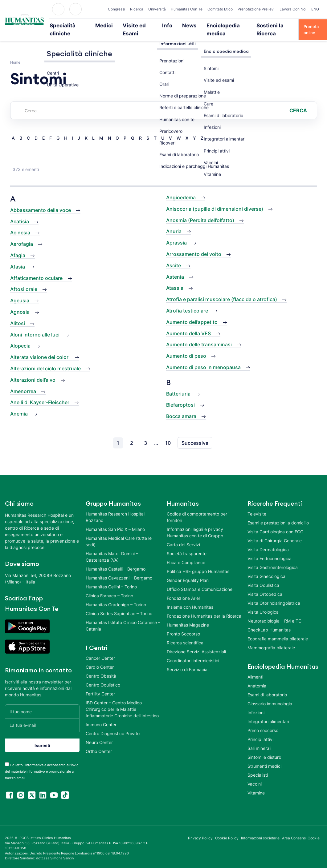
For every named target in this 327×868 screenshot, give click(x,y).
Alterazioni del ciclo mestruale (45, 360)
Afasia (18, 258)
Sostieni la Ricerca (268, 25)
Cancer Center (100, 649)
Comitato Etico (220, 9)
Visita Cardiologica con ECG (275, 523)
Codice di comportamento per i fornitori (198, 508)
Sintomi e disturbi (265, 749)
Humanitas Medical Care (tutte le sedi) (119, 533)
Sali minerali (259, 740)
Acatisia (20, 213)
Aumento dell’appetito (192, 313)
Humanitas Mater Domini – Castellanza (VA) (112, 548)
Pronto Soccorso (183, 625)
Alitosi (18, 315)
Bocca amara (181, 408)
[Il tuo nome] (42, 703)
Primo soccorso (263, 722)
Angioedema (181, 189)
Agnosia (20, 303)
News (187, 25)
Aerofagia (22, 236)
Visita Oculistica (263, 577)
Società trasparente (187, 545)
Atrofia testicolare (187, 302)
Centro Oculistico (103, 676)
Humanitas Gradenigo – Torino (116, 596)
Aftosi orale (24, 281)
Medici (109, 25)
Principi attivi (260, 731)
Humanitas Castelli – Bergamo (116, 560)
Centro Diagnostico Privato (113, 725)
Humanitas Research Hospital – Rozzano (117, 508)
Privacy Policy (200, 830)
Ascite (174, 257)
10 (168, 434)
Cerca (298, 102)
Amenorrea (23, 383)
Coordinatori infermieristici (193, 652)
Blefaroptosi (180, 396)
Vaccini (255, 775)
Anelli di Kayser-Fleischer (40, 394)
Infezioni (256, 704)
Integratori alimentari (268, 713)
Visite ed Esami (139, 25)
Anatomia (257, 677)
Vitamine (256, 784)
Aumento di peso (186, 348)
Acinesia (20, 224)
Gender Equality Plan (188, 572)
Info (168, 25)
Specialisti (258, 766)
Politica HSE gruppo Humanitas (198, 563)
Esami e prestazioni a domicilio (278, 514)
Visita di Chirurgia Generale (275, 532)
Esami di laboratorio (267, 686)
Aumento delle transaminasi (199, 336)
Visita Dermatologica (268, 541)
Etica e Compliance (186, 554)
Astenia (175, 268)
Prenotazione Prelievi (256, 9)
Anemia (19, 405)
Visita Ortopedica (265, 585)
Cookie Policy (227, 830)
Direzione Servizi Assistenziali (196, 643)
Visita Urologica (263, 603)
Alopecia (20, 337)
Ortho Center (99, 743)
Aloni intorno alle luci (35, 326)
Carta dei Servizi (183, 536)
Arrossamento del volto (194, 245)
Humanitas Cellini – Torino (111, 578)
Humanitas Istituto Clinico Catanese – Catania (123, 617)
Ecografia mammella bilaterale (278, 630)
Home (15, 54)
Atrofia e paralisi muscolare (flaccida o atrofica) (222, 291)
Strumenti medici (264, 757)
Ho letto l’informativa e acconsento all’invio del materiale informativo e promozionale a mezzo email (42, 763)
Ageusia (20, 292)
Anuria (174, 223)
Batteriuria (178, 385)
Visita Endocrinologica (270, 550)
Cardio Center (100, 658)
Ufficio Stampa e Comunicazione (200, 581)
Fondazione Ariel (183, 589)
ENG (315, 9)
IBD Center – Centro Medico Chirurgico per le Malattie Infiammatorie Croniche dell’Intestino (122, 701)
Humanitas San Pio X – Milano (115, 521)
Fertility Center (100, 685)
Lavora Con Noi (293, 9)
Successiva (195, 434)
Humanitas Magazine (188, 616)
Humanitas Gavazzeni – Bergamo (119, 569)
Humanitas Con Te (187, 9)
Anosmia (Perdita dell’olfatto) (200, 212)
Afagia (18, 247)
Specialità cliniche (76, 25)
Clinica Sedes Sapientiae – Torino (119, 605)
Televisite (257, 505)
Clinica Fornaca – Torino (109, 587)
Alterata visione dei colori (40, 349)
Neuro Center (99, 734)
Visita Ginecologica (266, 568)
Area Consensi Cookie (301, 830)
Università (157, 9)
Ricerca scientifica (185, 634)
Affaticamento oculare (36, 269)
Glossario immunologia (270, 695)
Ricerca (137, 9)
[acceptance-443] (7, 756)
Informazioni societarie (260, 830)
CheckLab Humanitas (269, 621)
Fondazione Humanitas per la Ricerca (204, 607)
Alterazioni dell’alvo (33, 371)
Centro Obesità (101, 667)
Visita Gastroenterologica (273, 559)
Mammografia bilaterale (271, 639)
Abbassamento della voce (41, 201)
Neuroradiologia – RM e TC (274, 612)
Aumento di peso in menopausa (203, 359)
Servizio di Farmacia (187, 661)
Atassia (175, 280)
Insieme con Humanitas (190, 598)
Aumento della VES (188, 325)
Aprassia (176, 234)
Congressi (116, 9)
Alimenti (255, 668)
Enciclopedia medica (221, 25)
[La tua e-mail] (42, 717)
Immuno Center (101, 716)
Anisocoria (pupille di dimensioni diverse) (215, 200)
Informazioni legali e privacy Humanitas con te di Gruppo (195, 524)
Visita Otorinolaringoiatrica (274, 594)
